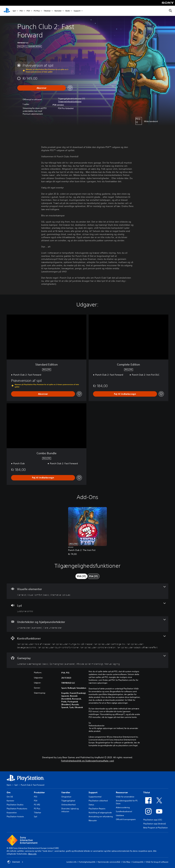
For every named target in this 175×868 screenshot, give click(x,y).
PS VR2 (37, 805)
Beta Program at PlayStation (156, 828)
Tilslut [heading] (147, 792)
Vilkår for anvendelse (125, 797)
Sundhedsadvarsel (124, 811)
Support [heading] (93, 792)
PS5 (21, 11)
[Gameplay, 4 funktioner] (87, 660)
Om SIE (10, 797)
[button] (70, 102)
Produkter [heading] (39, 792)
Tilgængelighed (68, 801)
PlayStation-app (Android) (155, 824)
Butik (68, 11)
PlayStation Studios (15, 805)
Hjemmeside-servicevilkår (109, 862)
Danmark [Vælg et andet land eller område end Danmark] (15, 862)
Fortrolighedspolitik (87, 862)
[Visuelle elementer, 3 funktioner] (87, 591)
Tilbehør (47, 11)
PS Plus (37, 11)
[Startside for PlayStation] (7, 11)
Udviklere (120, 815)
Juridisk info (71, 862)
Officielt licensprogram (126, 819)
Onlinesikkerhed (68, 805)
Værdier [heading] (66, 792)
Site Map (126, 862)
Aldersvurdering (123, 807)
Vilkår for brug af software (157, 862)
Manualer (93, 820)
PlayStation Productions (17, 809)
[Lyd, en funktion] (87, 608)
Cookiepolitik (138, 862)
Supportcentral (95, 797)
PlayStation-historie (15, 816)
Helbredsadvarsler (97, 726)
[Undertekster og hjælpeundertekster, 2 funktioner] (87, 624)
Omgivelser (66, 797)
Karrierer (10, 801)
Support (77, 11)
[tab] (81, 576)
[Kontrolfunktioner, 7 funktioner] (87, 642)
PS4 (28, 11)
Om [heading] (9, 792)
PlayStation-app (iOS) (153, 820)
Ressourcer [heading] (122, 792)
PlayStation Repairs (97, 809)
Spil (14, 11)
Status (91, 805)
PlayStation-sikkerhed (98, 801)
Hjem (9, 785)
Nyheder (58, 11)
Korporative (12, 813)
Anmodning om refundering (101, 816)
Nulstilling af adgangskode (100, 813)
